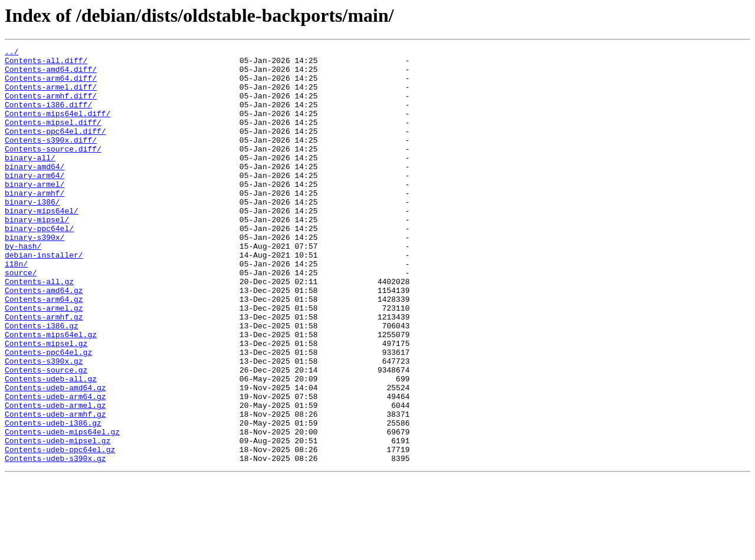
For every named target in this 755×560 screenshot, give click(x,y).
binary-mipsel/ (37, 255)
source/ (21, 318)
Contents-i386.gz (42, 382)
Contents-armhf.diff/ (51, 106)
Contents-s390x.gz (44, 424)
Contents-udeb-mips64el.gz (62, 509)
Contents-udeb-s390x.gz (55, 541)
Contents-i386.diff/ (48, 117)
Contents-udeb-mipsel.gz (58, 520)
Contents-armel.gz (44, 361)
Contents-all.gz (39, 329)
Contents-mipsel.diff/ (53, 138)
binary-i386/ (32, 233)
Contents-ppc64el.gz (48, 414)
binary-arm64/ (35, 202)
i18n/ (16, 308)
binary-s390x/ (35, 276)
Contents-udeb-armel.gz (55, 477)
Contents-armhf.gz (44, 371)
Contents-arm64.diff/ (51, 85)
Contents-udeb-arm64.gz (55, 467)
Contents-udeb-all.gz (51, 446)
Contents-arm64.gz (44, 350)
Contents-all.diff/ (46, 64)
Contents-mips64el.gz (51, 393)
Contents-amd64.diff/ (51, 74)
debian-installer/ (44, 297)
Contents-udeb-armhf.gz (55, 488)
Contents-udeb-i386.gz (53, 499)
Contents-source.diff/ (53, 170)
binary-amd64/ (35, 191)
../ (12, 53)
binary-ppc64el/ (39, 265)
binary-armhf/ (35, 223)
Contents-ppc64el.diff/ (55, 149)
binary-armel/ (35, 212)
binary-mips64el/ (42, 244)
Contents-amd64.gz (44, 340)
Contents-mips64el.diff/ (58, 127)
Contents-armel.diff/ (51, 95)
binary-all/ (30, 180)
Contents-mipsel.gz (46, 403)
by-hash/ (23, 286)
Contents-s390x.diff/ (51, 159)
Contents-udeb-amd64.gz (55, 456)
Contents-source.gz (46, 435)
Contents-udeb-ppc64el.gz (60, 531)
